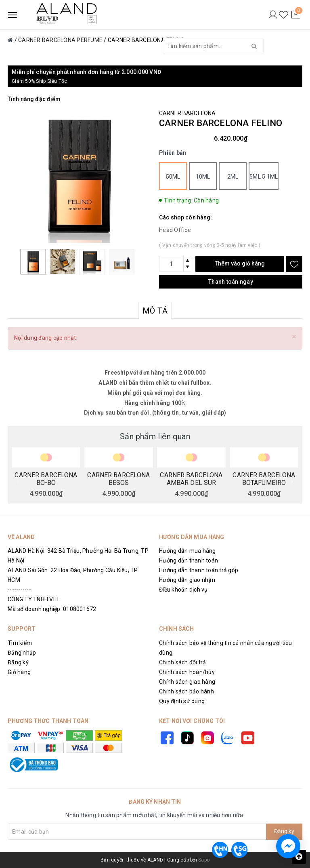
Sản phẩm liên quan (155, 436)
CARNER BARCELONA (187, 113)
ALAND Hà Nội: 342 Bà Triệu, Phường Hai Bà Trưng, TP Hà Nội (78, 556)
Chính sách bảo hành (186, 691)
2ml (233, 177)
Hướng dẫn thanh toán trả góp (199, 570)
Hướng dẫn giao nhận (187, 580)
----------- (19, 590)
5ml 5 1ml (264, 177)
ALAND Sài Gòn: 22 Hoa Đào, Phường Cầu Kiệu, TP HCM (73, 575)
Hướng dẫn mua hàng (187, 551)
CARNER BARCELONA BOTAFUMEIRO (264, 478)
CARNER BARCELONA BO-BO (46, 478)
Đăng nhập (22, 653)
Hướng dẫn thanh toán (189, 560)
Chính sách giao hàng (187, 682)
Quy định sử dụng (182, 701)
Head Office (175, 230)
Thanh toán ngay (231, 282)
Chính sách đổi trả (183, 662)
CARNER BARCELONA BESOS (118, 478)
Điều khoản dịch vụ (183, 590)
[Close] (294, 337)
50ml (173, 177)
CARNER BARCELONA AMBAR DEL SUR (191, 478)
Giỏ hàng (19, 672)
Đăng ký (18, 662)
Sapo (204, 860)
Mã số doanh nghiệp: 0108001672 (52, 609)
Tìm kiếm (20, 643)
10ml (203, 177)
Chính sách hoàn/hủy (187, 672)
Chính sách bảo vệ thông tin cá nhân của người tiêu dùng (226, 648)
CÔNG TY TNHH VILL (34, 599)
